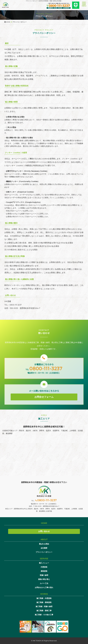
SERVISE (44, 559)
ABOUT (44, 540)
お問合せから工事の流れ (44, 587)
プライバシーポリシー (44, 552)
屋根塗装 (44, 571)
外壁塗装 (44, 567)
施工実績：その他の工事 (44, 615)
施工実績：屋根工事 (44, 611)
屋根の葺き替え (44, 579)
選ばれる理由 (44, 544)
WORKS (44, 594)
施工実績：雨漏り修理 (44, 606)
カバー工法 (44, 583)
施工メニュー (44, 563)
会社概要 (44, 548)
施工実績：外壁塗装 (44, 598)
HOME (44, 523)
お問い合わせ (44, 531)
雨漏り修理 (44, 575)
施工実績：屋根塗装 (44, 602)
